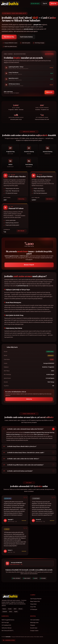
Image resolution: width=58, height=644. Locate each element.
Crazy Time (33, 607)
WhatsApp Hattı (34, 623)
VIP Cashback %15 (6, 625)
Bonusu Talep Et (29, 266)
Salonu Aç (29, 400)
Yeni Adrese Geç (9, 37)
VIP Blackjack (34, 609)
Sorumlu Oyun (34, 628)
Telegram (33, 625)
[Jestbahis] (10, 4)
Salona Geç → (22, 200)
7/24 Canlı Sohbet (35, 620)
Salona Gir (49, 93)
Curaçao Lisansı (34, 631)
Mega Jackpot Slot (35, 601)
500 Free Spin (5, 623)
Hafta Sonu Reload (6, 628)
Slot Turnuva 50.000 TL (8, 631)
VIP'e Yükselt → (22, 232)
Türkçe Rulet (33, 604)
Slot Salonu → (50, 200)
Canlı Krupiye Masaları (36, 599)
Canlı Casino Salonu (26, 37)
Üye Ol (45, 3)
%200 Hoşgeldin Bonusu (8, 620)
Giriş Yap (54, 3)
